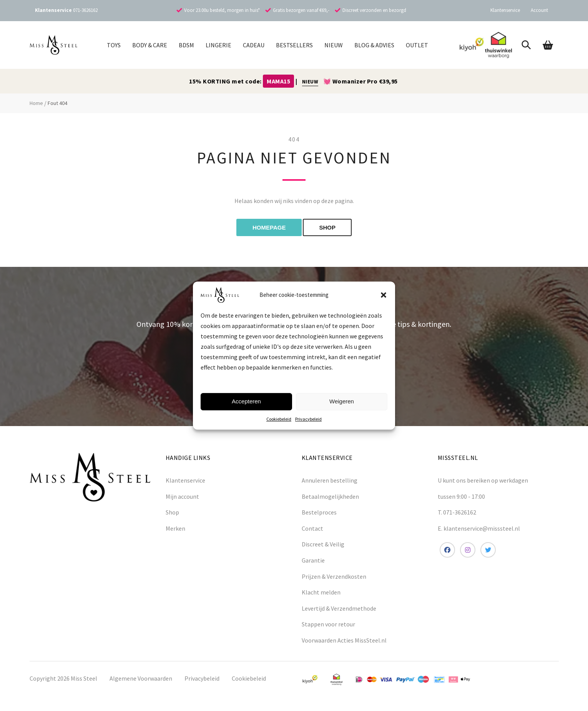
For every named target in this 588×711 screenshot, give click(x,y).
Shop (172, 512)
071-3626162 (85, 10)
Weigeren (342, 401)
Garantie (313, 560)
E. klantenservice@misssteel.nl (479, 528)
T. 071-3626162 (457, 512)
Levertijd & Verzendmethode (339, 608)
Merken (175, 528)
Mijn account (182, 496)
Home (36, 103)
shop (327, 227)
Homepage (269, 227)
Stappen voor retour (328, 624)
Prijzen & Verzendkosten (334, 576)
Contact (312, 528)
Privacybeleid (308, 419)
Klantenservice (505, 10)
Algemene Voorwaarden (141, 678)
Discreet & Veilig (323, 544)
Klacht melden (321, 592)
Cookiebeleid (279, 419)
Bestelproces (319, 512)
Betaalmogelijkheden (330, 496)
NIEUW (310, 82)
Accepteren (246, 401)
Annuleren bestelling (330, 480)
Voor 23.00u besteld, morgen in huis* (222, 10)
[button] (384, 295)
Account (539, 10)
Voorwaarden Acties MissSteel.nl (344, 640)
